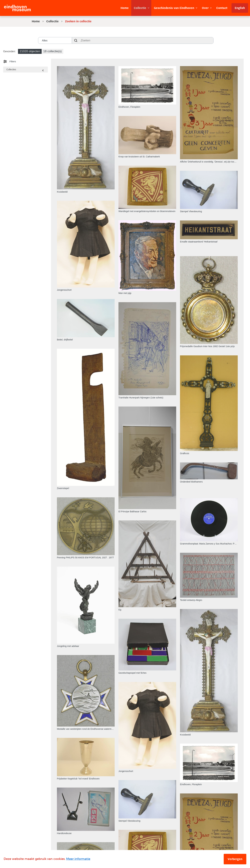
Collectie (52, 21)
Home (36, 21)
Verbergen (235, 859)
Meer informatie (78, 859)
